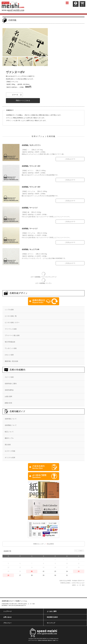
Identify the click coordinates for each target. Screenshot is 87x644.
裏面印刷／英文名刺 (11, 361)
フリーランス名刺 (11, 329)
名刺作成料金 (9, 390)
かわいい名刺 (9, 355)
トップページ (7, 611)
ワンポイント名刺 (11, 348)
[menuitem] (43, 310)
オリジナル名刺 (10, 458)
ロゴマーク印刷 (10, 451)
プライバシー (7, 623)
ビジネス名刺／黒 (11, 316)
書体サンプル (9, 438)
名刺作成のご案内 (11, 384)
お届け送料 (8, 396)
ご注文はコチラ (70, 159)
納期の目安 (8, 403)
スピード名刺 (9, 377)
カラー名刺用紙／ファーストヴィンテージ (43, 277)
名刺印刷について (11, 419)
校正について (9, 432)
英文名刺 (8, 445)
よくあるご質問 (52, 611)
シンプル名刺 (9, 310)
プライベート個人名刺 (12, 335)
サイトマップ (51, 623)
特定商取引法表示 (52, 617)
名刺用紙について (11, 425)
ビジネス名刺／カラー (12, 323)
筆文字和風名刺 (10, 342)
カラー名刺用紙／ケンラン (43, 283)
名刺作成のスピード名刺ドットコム (14, 601)
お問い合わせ (7, 617)
